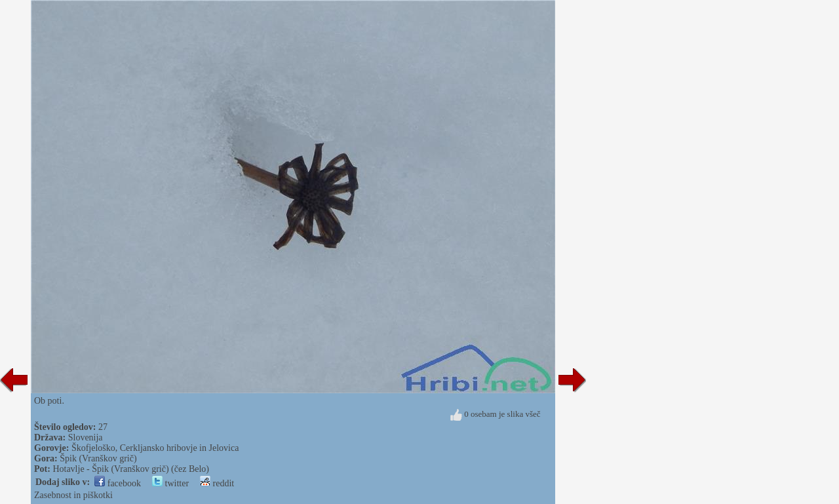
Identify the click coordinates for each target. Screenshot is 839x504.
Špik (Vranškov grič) (98, 458)
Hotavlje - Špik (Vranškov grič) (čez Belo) (131, 469)
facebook (118, 483)
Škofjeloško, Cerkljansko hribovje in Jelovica (155, 448)
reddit (217, 483)
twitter (170, 483)
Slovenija (86, 437)
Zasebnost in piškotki (73, 495)
